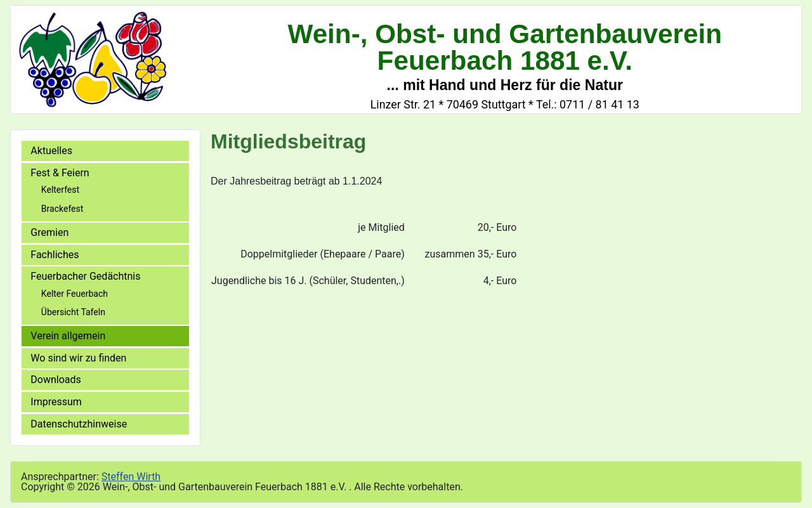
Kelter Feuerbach (75, 294)
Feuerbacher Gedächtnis (85, 276)
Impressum (56, 402)
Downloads (56, 380)
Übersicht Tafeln (73, 312)
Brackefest (62, 209)
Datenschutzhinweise (79, 424)
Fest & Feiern (60, 173)
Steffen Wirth (131, 477)
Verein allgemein (68, 336)
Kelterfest (60, 190)
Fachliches (55, 255)
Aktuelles (51, 151)
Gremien (49, 232)
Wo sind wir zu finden (78, 358)
